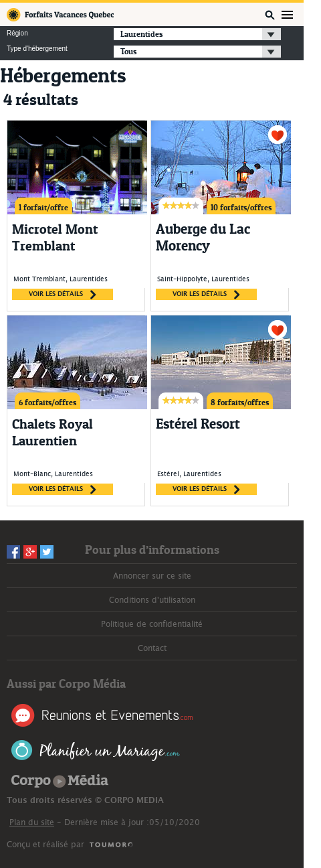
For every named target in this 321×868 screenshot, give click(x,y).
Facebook (13, 552)
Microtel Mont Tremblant (55, 237)
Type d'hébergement (37, 49)
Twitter (47, 552)
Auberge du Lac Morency (203, 237)
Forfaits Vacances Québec (60, 15)
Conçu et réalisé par (45, 845)
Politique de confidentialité (152, 624)
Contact (152, 648)
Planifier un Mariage (96, 750)
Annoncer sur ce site (152, 576)
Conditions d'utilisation (152, 600)
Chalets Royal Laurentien (52, 432)
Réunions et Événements (102, 715)
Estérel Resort (198, 424)
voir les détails (63, 295)
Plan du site (32, 822)
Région (17, 33)
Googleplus (30, 552)
